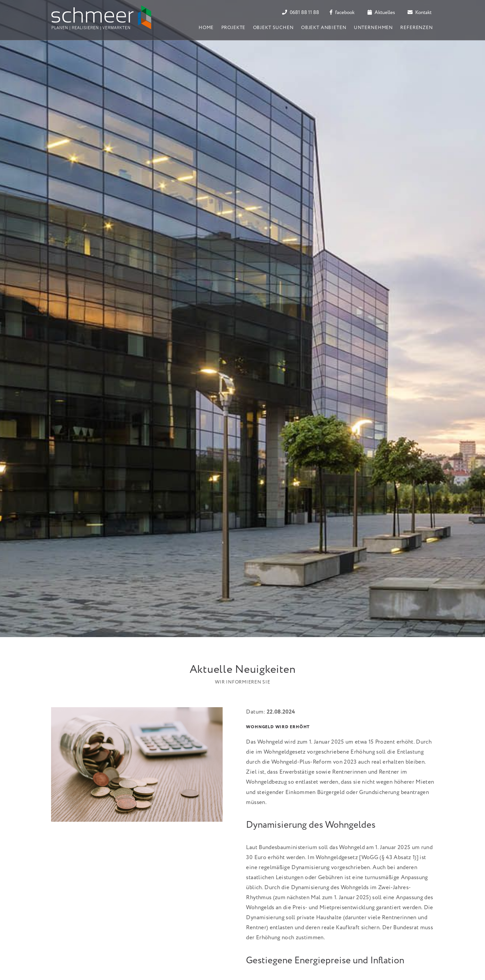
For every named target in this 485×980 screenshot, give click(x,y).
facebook (342, 13)
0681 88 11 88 (301, 13)
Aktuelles (381, 13)
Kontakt (420, 13)
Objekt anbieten (324, 28)
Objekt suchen (273, 28)
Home (206, 28)
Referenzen (416, 28)
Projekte (233, 28)
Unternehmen (373, 28)
